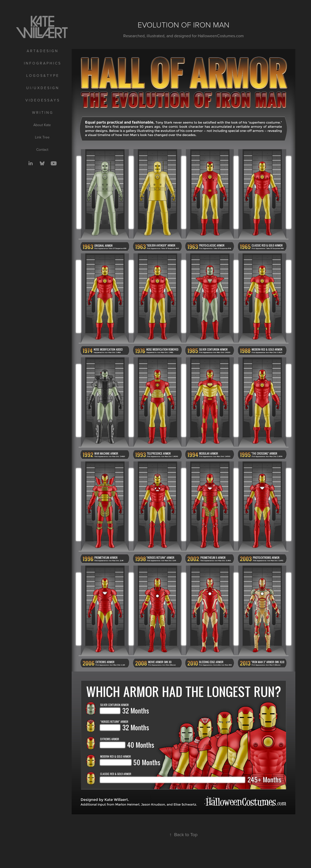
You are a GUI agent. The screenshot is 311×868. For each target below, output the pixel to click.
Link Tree (42, 137)
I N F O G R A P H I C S (42, 63)
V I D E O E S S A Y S (42, 100)
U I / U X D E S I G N (42, 88)
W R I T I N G (42, 113)
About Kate (42, 125)
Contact (42, 150)
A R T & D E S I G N (42, 51)
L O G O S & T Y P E (42, 76)
